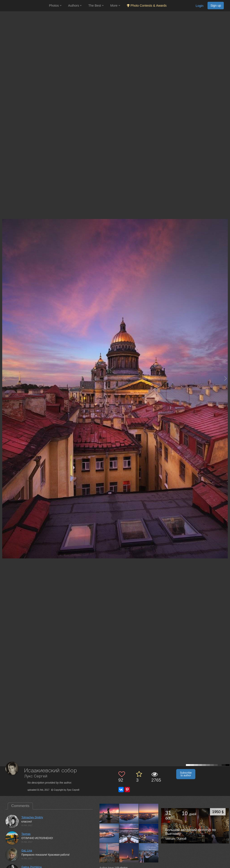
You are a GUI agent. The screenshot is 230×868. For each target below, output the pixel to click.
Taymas (26, 834)
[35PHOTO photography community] (24, 6)
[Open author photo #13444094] (109, 833)
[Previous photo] (4, 378)
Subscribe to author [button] (186, 774)
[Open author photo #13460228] (129, 813)
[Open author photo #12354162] (129, 853)
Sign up (216, 6)
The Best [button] (96, 6)
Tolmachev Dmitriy (32, 817)
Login (199, 6)
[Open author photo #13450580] (149, 813)
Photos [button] (55, 6)
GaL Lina (27, 851)
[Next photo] (226, 378)
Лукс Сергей (36, 776)
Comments (20, 806)
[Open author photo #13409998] (149, 833)
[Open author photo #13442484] (129, 833)
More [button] (115, 6)
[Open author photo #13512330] (109, 813)
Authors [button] (75, 6)
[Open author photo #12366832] (109, 853)
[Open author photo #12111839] (149, 853)
